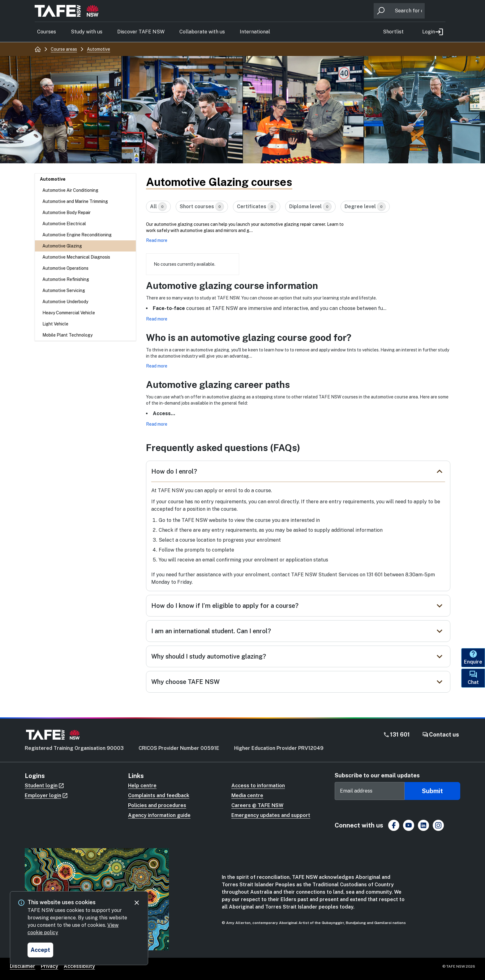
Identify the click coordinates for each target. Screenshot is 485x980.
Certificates (257, 207)
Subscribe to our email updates (377, 775)
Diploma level (310, 207)
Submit (432, 791)
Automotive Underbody (65, 302)
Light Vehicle (55, 324)
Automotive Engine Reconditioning (77, 235)
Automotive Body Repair (67, 213)
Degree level (365, 207)
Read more (157, 240)
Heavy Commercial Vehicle (69, 313)
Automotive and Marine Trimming (75, 201)
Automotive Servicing (64, 290)
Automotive (53, 179)
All (158, 207)
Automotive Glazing (62, 246)
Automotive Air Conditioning (70, 190)
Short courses (202, 207)
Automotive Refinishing (66, 279)
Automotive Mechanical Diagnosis (76, 257)
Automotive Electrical (64, 224)
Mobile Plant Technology (67, 335)
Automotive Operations (65, 268)
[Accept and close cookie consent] (40, 950)
